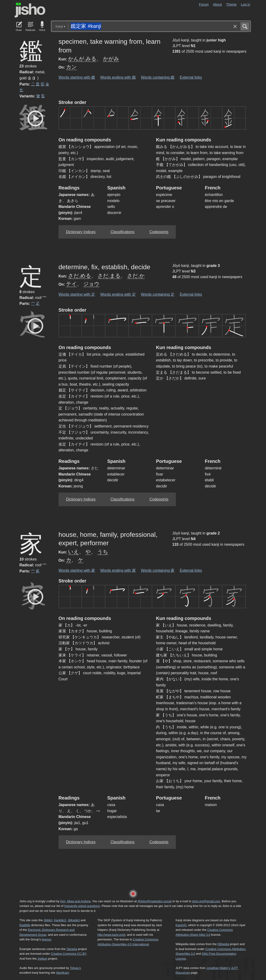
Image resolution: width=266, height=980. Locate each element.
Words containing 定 (158, 294)
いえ (74, 552)
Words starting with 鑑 (77, 77)
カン (71, 67)
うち (103, 552)
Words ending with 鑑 (118, 77)
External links (191, 77)
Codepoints (159, 232)
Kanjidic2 (60, 920)
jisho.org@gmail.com (206, 901)
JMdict (48, 920)
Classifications (122, 232)
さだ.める (80, 276)
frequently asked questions (82, 906)
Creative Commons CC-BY (68, 954)
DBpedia (223, 944)
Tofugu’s (75, 968)
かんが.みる (82, 59)
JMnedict (74, 920)
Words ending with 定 (118, 294)
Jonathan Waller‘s (218, 968)
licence (47, 939)
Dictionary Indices (81, 232)
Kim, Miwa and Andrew (75, 901)
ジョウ (91, 284)
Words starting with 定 (77, 294)
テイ (71, 284)
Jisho (30, 10)
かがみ (111, 59)
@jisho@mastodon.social (154, 901)
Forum (204, 4)
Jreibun (42, 959)
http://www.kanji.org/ (111, 935)
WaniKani (63, 973)
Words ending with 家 (118, 570)
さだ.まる (109, 276)
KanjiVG (181, 925)
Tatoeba (72, 949)
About (218, 4)
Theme (231, 4)
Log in (246, 4)
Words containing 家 (158, 570)
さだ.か (136, 276)
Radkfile (25, 925)
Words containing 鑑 (158, 77)
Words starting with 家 (77, 570)
